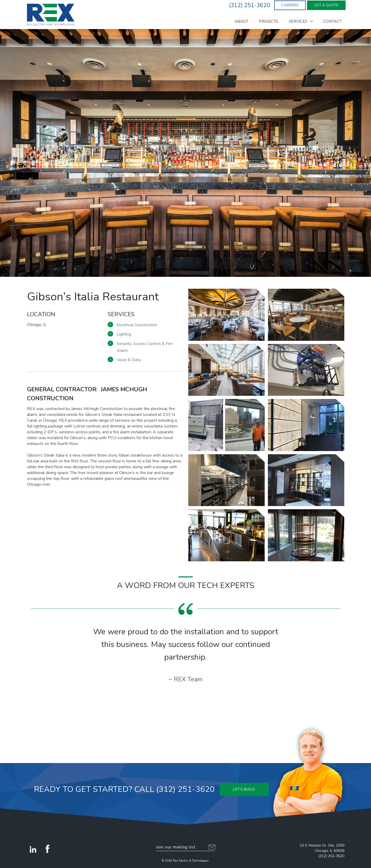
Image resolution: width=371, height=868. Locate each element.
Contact (332, 22)
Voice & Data (129, 360)
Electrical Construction (137, 325)
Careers (290, 5)
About (241, 22)
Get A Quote (326, 5)
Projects (269, 22)
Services (298, 22)
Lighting (124, 334)
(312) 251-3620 (331, 856)
